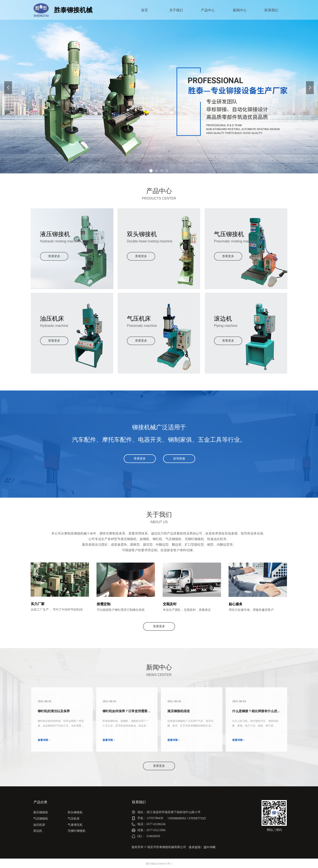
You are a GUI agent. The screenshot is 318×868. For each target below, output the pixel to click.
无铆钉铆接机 (77, 831)
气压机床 (74, 819)
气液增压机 (75, 825)
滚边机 (38, 831)
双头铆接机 (75, 812)
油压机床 (39, 825)
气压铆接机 (41, 819)
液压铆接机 (41, 812)
